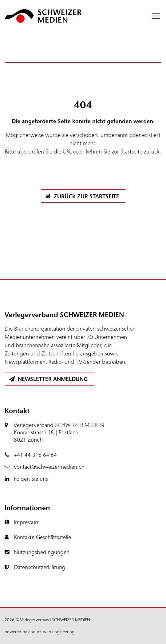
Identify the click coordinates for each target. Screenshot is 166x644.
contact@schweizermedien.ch (49, 467)
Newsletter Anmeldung (48, 379)
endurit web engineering (51, 632)
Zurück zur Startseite (82, 196)
